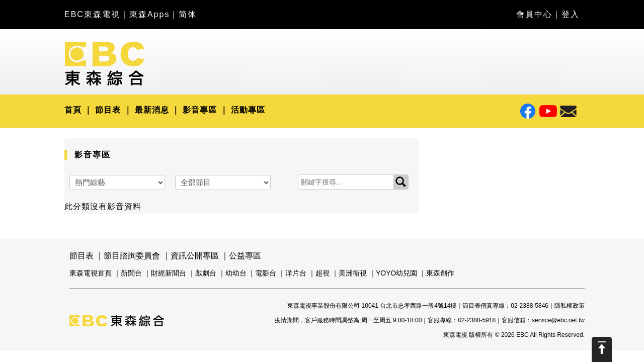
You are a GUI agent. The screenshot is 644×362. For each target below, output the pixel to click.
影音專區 (200, 110)
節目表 (108, 110)
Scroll (602, 349)
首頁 (73, 110)
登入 (571, 14)
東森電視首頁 (91, 273)
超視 (323, 273)
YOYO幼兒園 (396, 273)
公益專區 (245, 256)
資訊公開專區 (195, 256)
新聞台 (131, 273)
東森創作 (440, 273)
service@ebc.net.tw (558, 320)
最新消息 (152, 110)
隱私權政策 (570, 306)
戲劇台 (206, 273)
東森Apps (149, 14)
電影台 (266, 273)
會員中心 (534, 14)
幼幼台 (236, 273)
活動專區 (248, 110)
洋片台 (296, 273)
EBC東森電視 (92, 14)
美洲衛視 (353, 273)
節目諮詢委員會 (132, 256)
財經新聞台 (169, 273)
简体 (188, 14)
